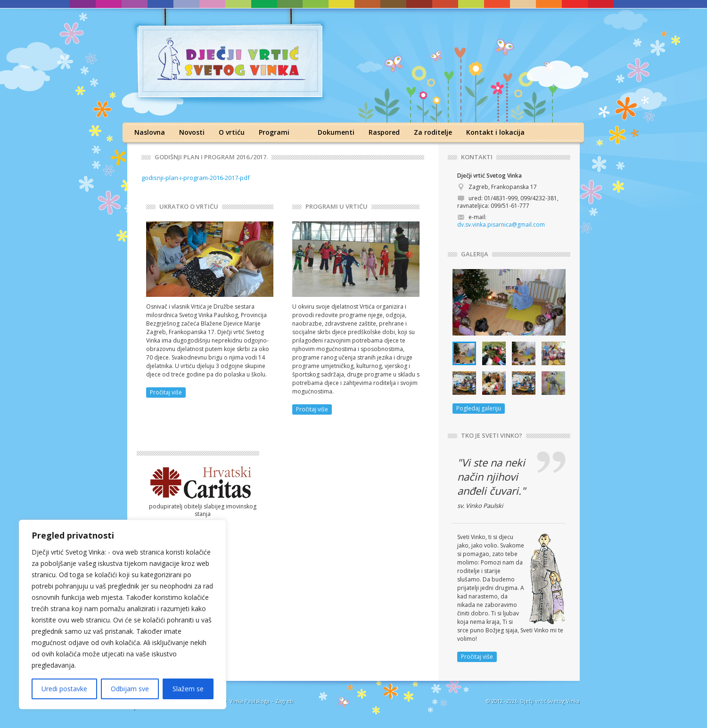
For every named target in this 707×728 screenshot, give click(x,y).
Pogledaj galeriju (479, 408)
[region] (123, 614)
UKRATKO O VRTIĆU (189, 207)
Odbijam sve (130, 689)
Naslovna (150, 132)
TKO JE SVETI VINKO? (492, 436)
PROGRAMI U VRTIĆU (337, 207)
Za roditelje (433, 132)
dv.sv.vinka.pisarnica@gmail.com (501, 225)
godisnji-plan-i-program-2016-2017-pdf (196, 178)
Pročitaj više (166, 392)
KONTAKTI (477, 157)
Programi (274, 132)
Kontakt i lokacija (495, 132)
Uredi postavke (64, 689)
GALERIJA (475, 254)
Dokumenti (336, 132)
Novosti (192, 132)
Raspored (384, 132)
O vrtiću (232, 132)
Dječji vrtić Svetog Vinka (550, 701)
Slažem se (188, 689)
